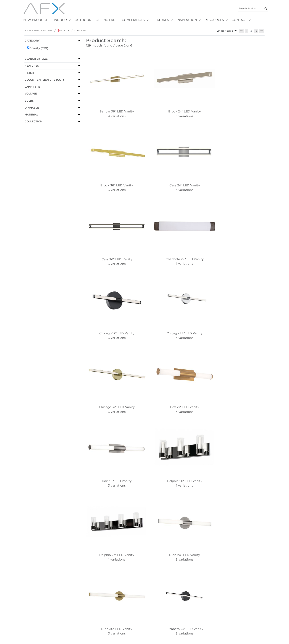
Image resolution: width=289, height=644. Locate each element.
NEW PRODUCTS (36, 20)
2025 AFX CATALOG (124, 616)
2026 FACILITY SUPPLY (125, 625)
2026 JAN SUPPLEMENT (126, 608)
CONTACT (239, 20)
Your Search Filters (39, 30)
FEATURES (161, 20)
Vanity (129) (39, 48)
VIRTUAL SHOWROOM (81, 612)
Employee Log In (258, 637)
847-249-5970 (31, 612)
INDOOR (60, 20)
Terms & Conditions (36, 628)
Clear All (81, 30)
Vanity (63, 30)
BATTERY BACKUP (160, 608)
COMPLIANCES (133, 20)
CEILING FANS (107, 20)
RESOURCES (214, 20)
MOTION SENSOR (159, 612)
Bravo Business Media (54, 637)
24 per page (225, 31)
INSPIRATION (187, 20)
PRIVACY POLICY (32, 623)
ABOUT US (28, 608)
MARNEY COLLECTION (125, 621)
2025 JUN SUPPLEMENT (126, 612)
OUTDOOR (83, 20)
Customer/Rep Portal (234, 637)
